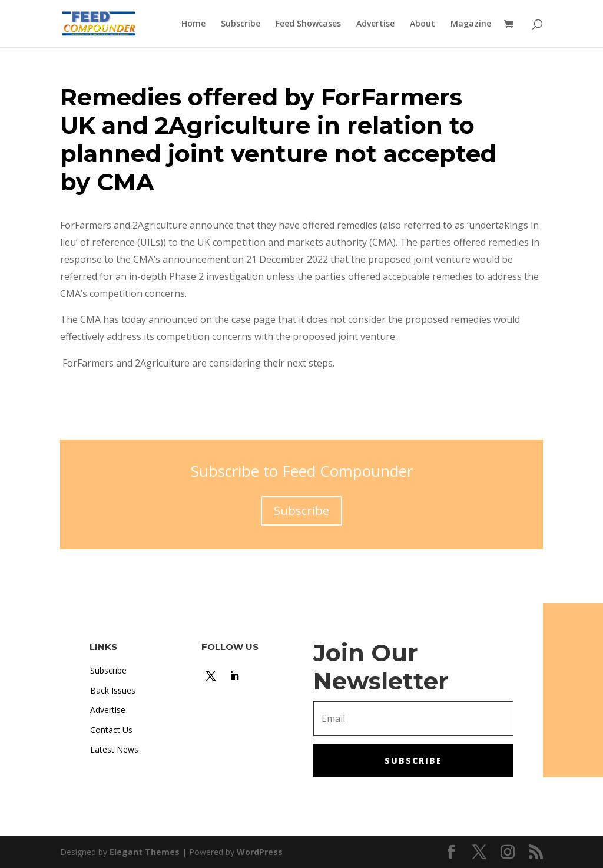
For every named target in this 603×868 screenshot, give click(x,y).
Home (193, 24)
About (423, 24)
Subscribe (241, 24)
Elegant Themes (145, 852)
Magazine (471, 24)
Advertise (375, 24)
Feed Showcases (308, 24)
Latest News (114, 749)
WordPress (260, 852)
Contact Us (111, 730)
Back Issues (113, 690)
